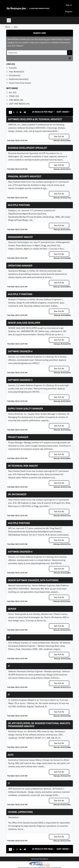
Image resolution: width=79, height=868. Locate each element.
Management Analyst (20, 237)
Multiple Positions (19, 205)
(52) (10, 64)
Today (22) (14, 96)
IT (9, 666)
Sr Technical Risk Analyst (23, 466)
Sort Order (63, 112)
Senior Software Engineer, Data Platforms (33, 580)
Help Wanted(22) (17, 72)
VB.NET (38, 738)
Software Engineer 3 (20, 380)
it (9, 637)
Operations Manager (20, 266)
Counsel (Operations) (20, 812)
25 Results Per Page (42, 112)
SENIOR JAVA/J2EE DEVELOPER (24, 323)
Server (12, 609)
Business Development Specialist (27, 148)
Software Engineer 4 (20, 351)
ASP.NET (30, 738)
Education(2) (15, 75)
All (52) (13, 92)
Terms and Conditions (40, 859)
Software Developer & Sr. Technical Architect (35, 119)
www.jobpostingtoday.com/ (38, 563)
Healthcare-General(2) (19, 79)
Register (69, 11)
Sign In (69, 5)
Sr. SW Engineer (17, 494)
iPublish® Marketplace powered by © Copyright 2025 (39, 864)
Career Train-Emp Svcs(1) (20, 83)
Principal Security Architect (25, 176)
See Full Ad (59, 136)
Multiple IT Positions (20, 294)
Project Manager (18, 437)
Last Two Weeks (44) (19, 104)
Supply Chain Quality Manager (25, 409)
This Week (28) (16, 100)
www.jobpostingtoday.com (20, 363)
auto (11, 755)
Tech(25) (13, 68)
